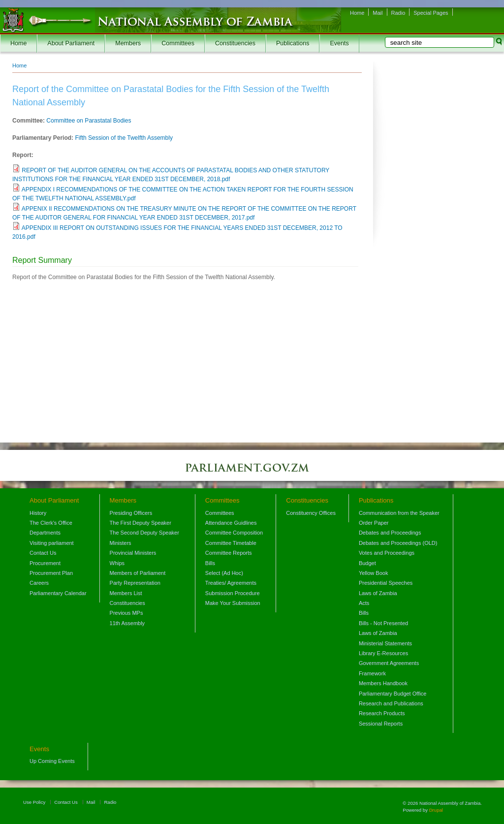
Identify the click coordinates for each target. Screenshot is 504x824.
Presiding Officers (131, 513)
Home (357, 13)
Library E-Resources (383, 653)
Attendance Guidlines (231, 523)
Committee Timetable (231, 543)
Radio (398, 13)
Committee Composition (234, 533)
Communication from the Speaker (399, 513)
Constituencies (235, 43)
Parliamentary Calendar (58, 593)
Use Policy (34, 802)
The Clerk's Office (51, 523)
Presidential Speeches (386, 583)
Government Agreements (389, 663)
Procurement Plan (51, 573)
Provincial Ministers (133, 553)
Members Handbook (383, 683)
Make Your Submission (233, 603)
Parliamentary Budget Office (393, 694)
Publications (293, 43)
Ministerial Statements (385, 643)
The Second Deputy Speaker (144, 533)
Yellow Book (374, 573)
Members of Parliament (138, 573)
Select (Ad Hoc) (224, 573)
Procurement (45, 563)
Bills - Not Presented (383, 623)
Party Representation (135, 583)
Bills (210, 563)
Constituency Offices (311, 513)
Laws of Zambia (378, 593)
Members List (126, 593)
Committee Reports (229, 553)
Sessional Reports (381, 724)
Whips (117, 563)
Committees (178, 43)
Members (128, 43)
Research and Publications (391, 703)
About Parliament (71, 43)
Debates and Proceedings (390, 533)
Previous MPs (126, 613)
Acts (364, 603)
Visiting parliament (52, 543)
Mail (378, 13)
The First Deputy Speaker (141, 523)
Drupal (436, 810)
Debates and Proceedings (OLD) (398, 543)
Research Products (382, 713)
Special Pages (431, 13)
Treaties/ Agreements (231, 583)
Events (339, 43)
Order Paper (374, 523)
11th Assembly (127, 623)
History (38, 513)
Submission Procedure (233, 593)
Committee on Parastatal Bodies (89, 121)
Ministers (121, 543)
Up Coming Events (52, 761)
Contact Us (43, 553)
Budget (367, 563)
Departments (45, 533)
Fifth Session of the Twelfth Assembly (124, 138)
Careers (39, 583)
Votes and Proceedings (387, 553)
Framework (372, 673)
